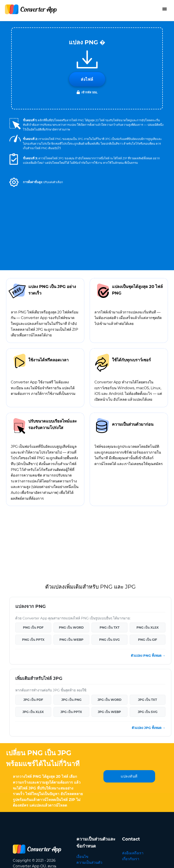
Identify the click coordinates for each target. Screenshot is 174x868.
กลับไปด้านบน (150, 860)
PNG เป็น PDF (33, 499)
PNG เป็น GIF (148, 511)
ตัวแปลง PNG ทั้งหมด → (148, 527)
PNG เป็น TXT (109, 499)
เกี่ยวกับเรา (131, 731)
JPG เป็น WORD (109, 571)
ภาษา (142, 763)
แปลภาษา (130, 742)
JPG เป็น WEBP (109, 584)
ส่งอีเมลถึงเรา (133, 725)
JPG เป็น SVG (148, 584)
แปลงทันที (129, 648)
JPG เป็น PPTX (71, 584)
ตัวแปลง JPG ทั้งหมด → (149, 600)
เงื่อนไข (82, 728)
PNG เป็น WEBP (71, 511)
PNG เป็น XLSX (148, 499)
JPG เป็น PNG (71, 571)
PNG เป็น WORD (71, 499)
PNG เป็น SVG (109, 511)
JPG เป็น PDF (33, 571)
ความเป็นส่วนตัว (89, 734)
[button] (14, 182)
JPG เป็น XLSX (33, 584)
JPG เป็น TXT (147, 571)
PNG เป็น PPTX (33, 511)
